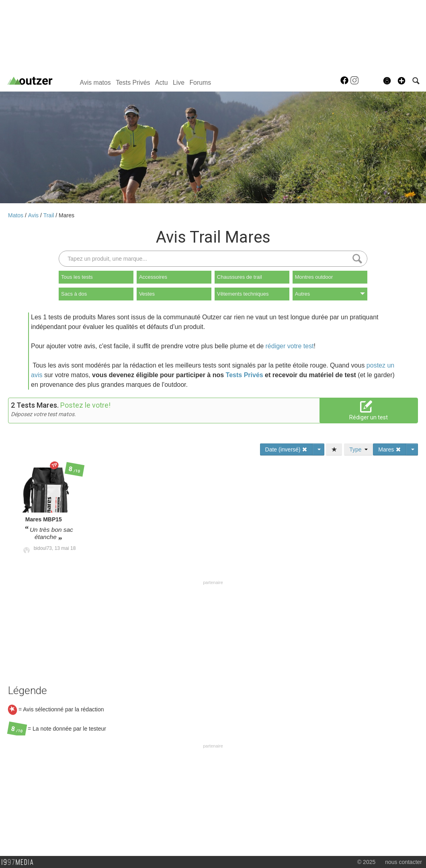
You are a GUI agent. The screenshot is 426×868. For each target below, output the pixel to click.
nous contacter (403, 862)
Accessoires (153, 277)
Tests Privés (133, 83)
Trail (50, 215)
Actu (162, 83)
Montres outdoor (314, 277)
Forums (200, 83)
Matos (16, 215)
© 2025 (366, 862)
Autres (330, 294)
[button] (401, 81)
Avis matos (95, 83)
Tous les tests (77, 277)
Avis (34, 215)
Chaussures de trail (240, 277)
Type (358, 449)
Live (179, 83)
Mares (67, 215)
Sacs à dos (74, 294)
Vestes (147, 294)
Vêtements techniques (243, 294)
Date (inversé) (287, 449)
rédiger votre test (290, 346)
